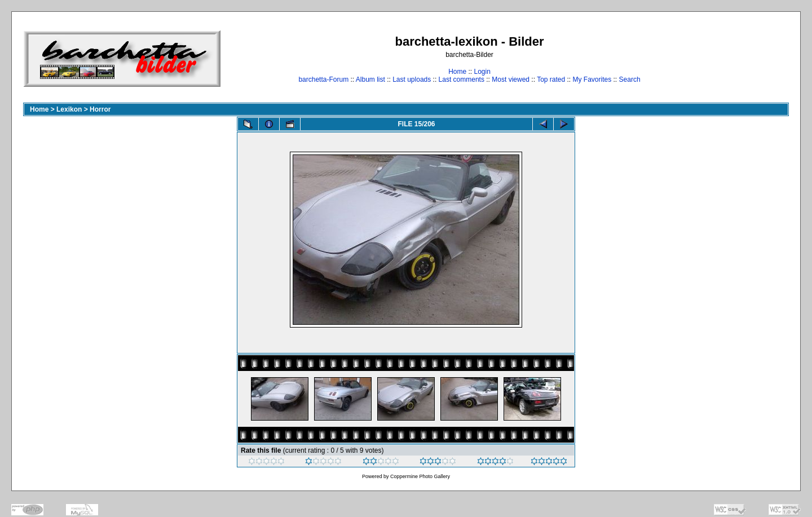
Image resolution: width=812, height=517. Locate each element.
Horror (100, 109)
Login (482, 72)
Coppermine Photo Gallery (420, 476)
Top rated (551, 79)
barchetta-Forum (323, 79)
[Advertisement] (754, 58)
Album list (370, 79)
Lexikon (69, 109)
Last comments (462, 79)
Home (457, 72)
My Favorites (592, 79)
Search (630, 79)
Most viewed (511, 79)
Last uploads (412, 79)
